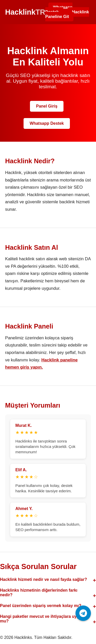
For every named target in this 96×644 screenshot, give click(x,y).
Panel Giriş (47, 106)
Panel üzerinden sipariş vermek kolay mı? (41, 606)
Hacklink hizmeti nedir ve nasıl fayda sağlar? (44, 579)
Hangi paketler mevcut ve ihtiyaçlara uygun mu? (42, 619)
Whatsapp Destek (59, 10)
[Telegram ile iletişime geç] (83, 613)
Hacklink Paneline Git (67, 14)
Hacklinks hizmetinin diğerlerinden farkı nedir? (39, 593)
